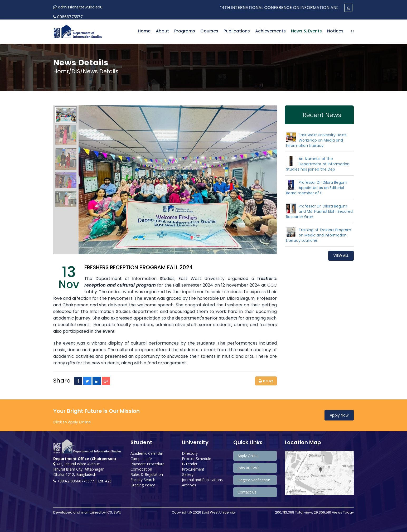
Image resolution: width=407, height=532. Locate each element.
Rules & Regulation (147, 474)
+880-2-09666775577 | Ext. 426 (82, 481)
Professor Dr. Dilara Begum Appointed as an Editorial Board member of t (317, 188)
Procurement (193, 469)
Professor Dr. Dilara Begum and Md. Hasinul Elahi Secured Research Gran (319, 211)
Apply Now (339, 415)
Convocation (141, 469)
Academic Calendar (147, 453)
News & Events (306, 31)
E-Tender (190, 464)
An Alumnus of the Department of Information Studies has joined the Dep (318, 164)
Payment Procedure (147, 464)
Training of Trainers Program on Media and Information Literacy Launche (319, 235)
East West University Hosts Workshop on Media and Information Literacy (316, 140)
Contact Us (247, 492)
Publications (237, 31)
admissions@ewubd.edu (78, 7)
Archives (189, 485)
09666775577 (68, 17)
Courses (209, 31)
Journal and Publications (202, 480)
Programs (185, 31)
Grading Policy (143, 485)
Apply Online (248, 456)
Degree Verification (254, 480)
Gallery (188, 474)
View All (341, 256)
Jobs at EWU (248, 468)
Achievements (270, 31)
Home (144, 31)
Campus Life (141, 459)
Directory (190, 453)
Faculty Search (143, 480)
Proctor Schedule (197, 459)
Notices (335, 31)
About (162, 31)
